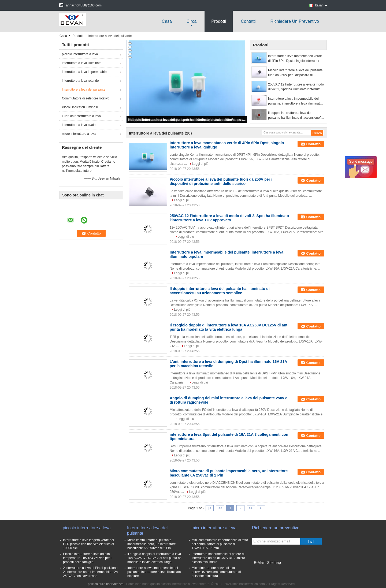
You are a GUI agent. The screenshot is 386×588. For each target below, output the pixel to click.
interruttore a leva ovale (79, 125)
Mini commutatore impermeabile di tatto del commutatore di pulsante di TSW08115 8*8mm (220, 544)
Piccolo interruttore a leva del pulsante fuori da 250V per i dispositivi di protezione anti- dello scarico (295, 73)
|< (210, 508)
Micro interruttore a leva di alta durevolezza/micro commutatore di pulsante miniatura (216, 572)
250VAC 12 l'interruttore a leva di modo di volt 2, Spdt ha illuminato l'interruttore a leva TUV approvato (296, 87)
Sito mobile (261, 569)
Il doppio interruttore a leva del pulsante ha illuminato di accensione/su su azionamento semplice (187, 120)
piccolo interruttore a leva (80, 54)
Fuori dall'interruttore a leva (81, 116)
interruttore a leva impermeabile (85, 72)
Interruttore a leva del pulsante (84, 90)
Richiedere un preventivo (295, 21)
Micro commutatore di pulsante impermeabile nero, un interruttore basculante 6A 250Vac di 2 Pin (152, 544)
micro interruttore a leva (79, 134)
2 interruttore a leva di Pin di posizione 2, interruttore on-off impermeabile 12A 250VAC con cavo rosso (90, 572)
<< (220, 508)
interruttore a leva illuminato (82, 63)
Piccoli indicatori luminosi (80, 107)
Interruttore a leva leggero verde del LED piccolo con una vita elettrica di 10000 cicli (88, 544)
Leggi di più (200, 164)
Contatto (313, 144)
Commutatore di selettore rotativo (86, 98)
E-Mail (259, 563)
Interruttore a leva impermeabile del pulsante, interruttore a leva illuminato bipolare (295, 101)
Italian (321, 5)
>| (261, 508)
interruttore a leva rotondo (80, 81)
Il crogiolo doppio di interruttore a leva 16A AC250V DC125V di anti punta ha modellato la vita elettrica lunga (229, 327)
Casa (167, 21)
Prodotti (219, 21)
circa (192, 21)
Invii (311, 542)
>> (251, 508)
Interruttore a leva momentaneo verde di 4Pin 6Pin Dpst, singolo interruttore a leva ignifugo (296, 59)
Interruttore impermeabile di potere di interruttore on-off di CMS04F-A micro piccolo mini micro (218, 558)
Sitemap (274, 563)
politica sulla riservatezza (106, 584)
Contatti (248, 21)
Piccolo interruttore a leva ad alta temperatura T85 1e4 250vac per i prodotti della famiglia (87, 558)
